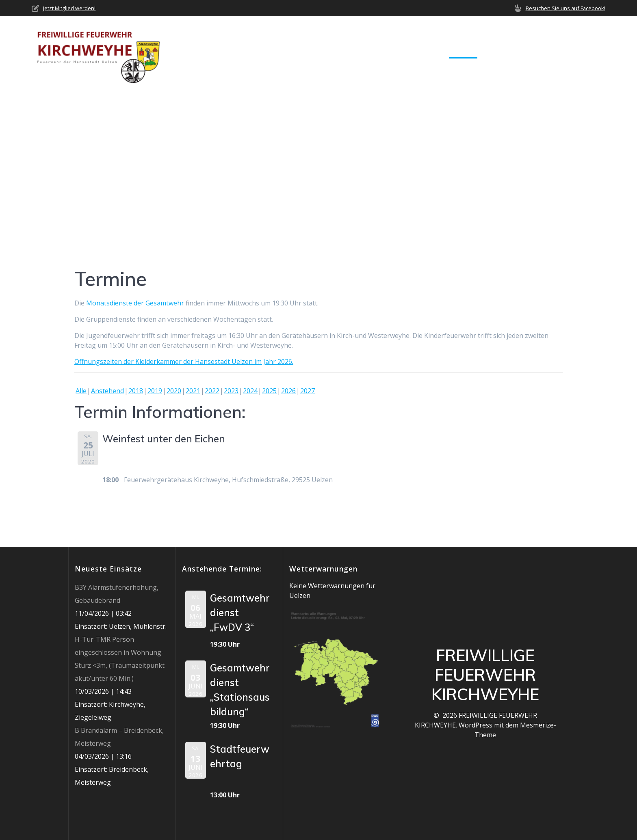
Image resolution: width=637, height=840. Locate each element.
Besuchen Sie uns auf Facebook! (565, 8)
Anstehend (107, 391)
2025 (269, 391)
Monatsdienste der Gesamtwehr (135, 303)
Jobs (551, 52)
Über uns (320, 52)
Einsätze (423, 52)
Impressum (587, 52)
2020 (174, 391)
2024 (250, 391)
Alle (81, 391)
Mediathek (507, 52)
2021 (193, 391)
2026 (288, 391)
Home (284, 52)
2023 (231, 391)
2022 (212, 391)
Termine (463, 52)
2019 (155, 391)
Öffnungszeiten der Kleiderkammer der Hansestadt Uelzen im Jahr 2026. (184, 362)
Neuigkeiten (375, 52)
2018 (136, 391)
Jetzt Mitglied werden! (69, 8)
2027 (308, 391)
